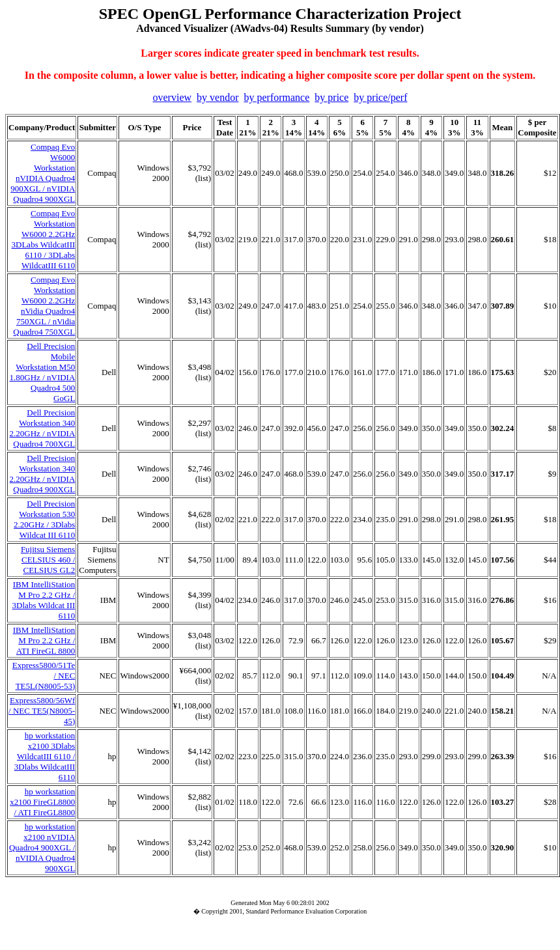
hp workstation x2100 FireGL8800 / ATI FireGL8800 (42, 802)
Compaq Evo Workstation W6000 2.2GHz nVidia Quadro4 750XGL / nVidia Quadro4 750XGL (44, 306)
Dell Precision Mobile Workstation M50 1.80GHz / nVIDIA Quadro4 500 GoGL (43, 372)
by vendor (217, 97)
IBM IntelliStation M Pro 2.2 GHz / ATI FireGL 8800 (44, 640)
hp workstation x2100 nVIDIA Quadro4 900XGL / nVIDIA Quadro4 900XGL (42, 847)
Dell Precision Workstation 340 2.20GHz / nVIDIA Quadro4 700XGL (43, 428)
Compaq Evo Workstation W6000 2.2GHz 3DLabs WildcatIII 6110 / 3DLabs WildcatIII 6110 (44, 239)
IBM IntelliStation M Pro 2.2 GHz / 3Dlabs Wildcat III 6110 (44, 600)
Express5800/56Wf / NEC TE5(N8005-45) (42, 711)
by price (331, 97)
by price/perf (380, 97)
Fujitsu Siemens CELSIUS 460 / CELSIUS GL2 (48, 560)
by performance (276, 97)
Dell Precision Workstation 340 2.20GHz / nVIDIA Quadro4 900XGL (43, 474)
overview (173, 97)
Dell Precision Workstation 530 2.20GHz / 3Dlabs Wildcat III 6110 (44, 519)
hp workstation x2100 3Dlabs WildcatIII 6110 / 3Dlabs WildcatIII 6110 (45, 756)
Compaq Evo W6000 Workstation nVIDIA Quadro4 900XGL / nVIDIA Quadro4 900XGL (43, 173)
